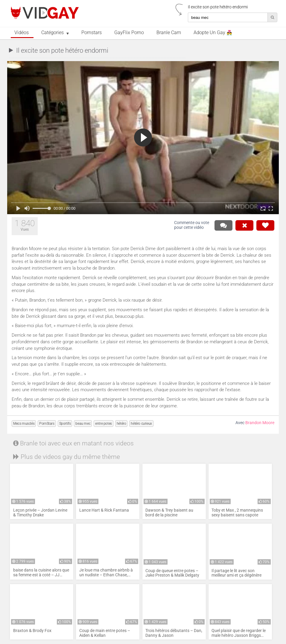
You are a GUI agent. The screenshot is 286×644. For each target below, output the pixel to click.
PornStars (47, 424)
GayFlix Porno (129, 33)
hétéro (121, 424)
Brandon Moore (260, 423)
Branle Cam (169, 33)
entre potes (104, 424)
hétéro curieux (141, 424)
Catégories (53, 33)
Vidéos (22, 33)
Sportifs (65, 424)
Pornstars (92, 33)
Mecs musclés (24, 424)
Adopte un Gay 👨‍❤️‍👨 (213, 33)
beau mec (83, 424)
